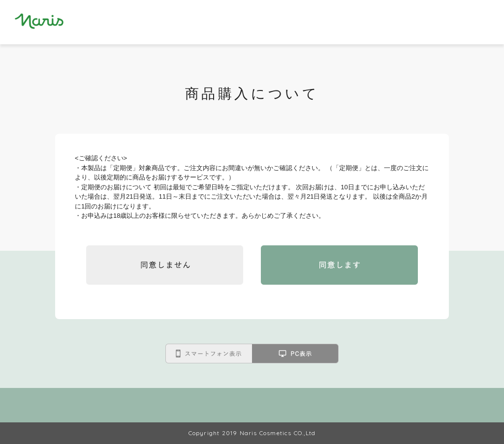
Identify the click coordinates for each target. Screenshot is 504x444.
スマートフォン (209, 354)
